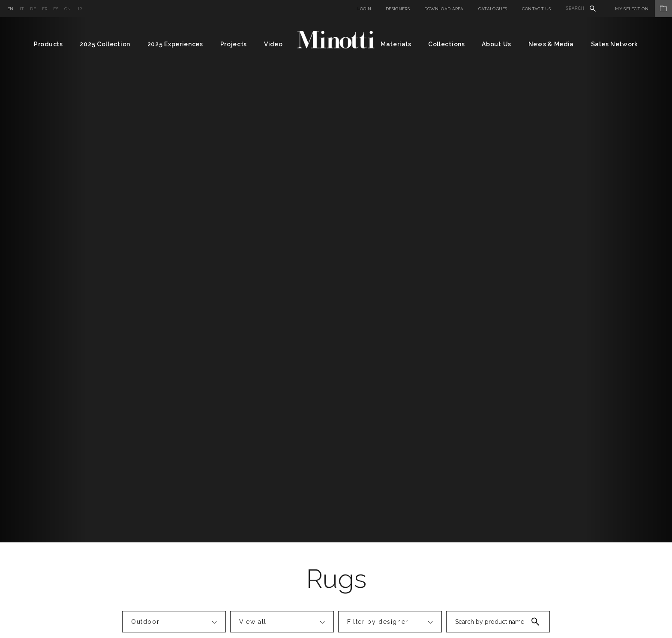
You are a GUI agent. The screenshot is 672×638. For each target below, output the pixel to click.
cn (68, 9)
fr (45, 9)
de (33, 9)
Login (364, 9)
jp (80, 9)
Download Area (444, 9)
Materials (396, 44)
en (10, 9)
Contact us (537, 9)
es (56, 9)
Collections (447, 44)
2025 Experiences (175, 44)
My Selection (643, 9)
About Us (496, 44)
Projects (234, 44)
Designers (398, 9)
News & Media (551, 44)
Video (273, 44)
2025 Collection (105, 44)
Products (48, 44)
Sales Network (615, 44)
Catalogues (493, 9)
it (22, 9)
